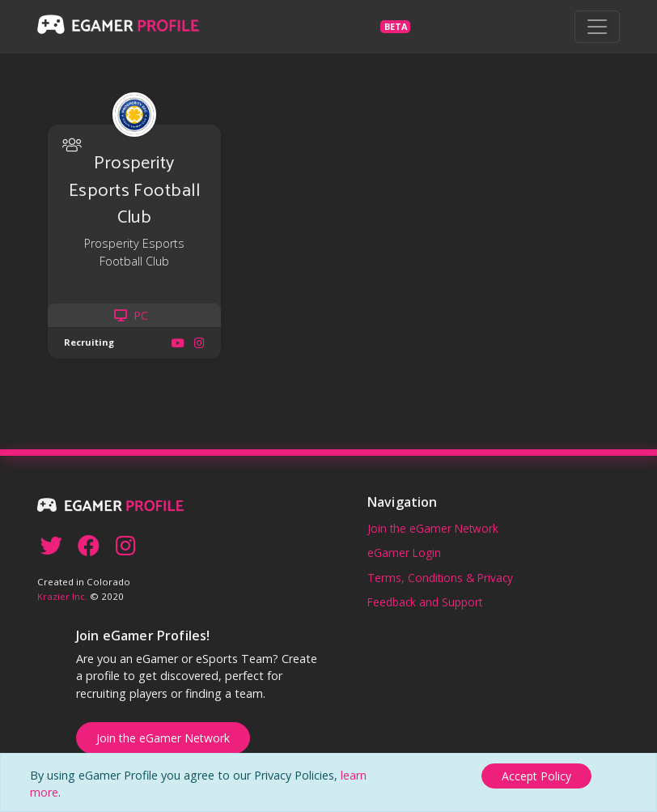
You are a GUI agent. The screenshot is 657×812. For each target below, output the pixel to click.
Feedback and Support (425, 602)
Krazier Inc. (62, 596)
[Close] (536, 776)
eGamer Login (404, 553)
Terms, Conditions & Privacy (440, 578)
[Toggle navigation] (597, 27)
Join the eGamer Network (433, 528)
